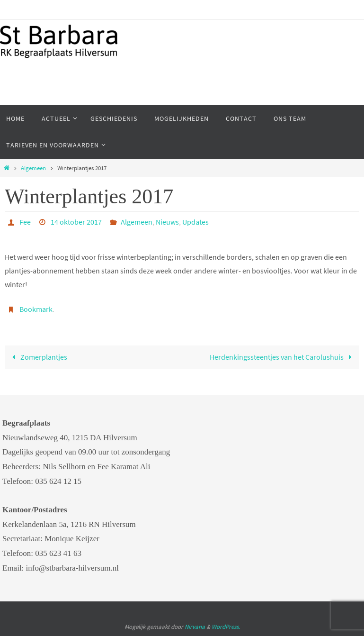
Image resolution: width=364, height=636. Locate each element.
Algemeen (33, 168)
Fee (25, 222)
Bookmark (36, 309)
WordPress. (226, 627)
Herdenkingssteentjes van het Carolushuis (283, 357)
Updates (195, 222)
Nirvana (195, 627)
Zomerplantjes (38, 357)
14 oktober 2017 (76, 222)
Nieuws (167, 222)
